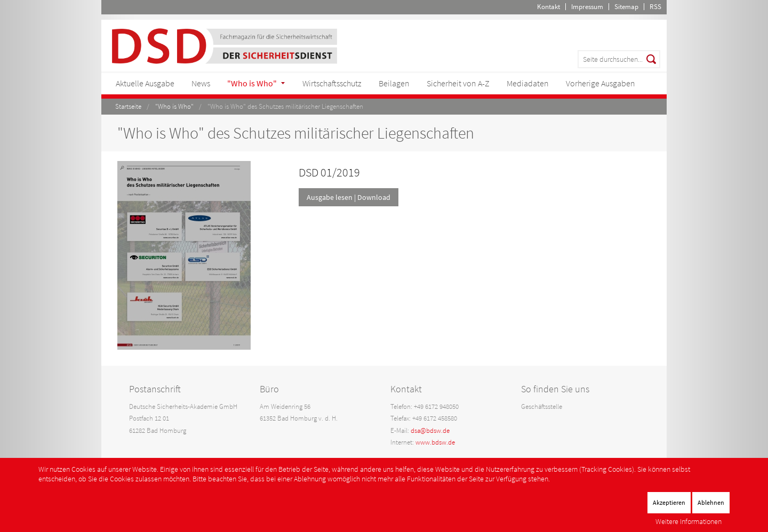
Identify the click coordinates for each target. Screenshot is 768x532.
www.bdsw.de (435, 442)
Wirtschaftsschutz (332, 83)
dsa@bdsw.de (430, 430)
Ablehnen (711, 502)
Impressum (587, 7)
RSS (655, 7)
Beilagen (394, 83)
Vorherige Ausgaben (601, 83)
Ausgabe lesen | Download (349, 197)
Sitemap (626, 7)
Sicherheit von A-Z (458, 83)
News (201, 83)
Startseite (128, 106)
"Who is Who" (252, 83)
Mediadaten (528, 83)
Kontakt (549, 7)
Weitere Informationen (689, 521)
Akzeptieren (669, 502)
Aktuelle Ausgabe (145, 83)
